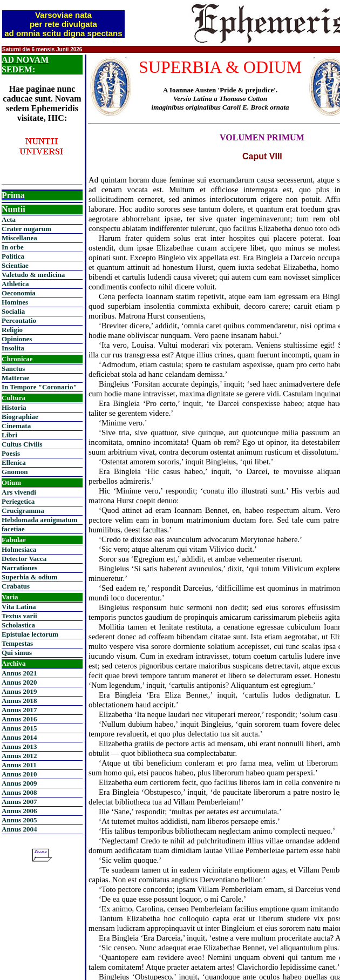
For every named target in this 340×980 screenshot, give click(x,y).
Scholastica (18, 625)
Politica (13, 256)
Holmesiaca (19, 549)
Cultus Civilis (22, 444)
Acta (9, 219)
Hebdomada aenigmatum (39, 520)
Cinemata (16, 426)
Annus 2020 (19, 682)
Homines (15, 302)
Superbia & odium (29, 577)
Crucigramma (23, 511)
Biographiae (20, 417)
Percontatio (19, 320)
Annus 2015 (19, 728)
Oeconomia (19, 293)
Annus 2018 (19, 701)
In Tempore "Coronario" (39, 387)
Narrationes (19, 568)
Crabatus (16, 586)
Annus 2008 (19, 792)
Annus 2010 (19, 774)
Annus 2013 (19, 746)
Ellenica (14, 462)
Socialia (13, 311)
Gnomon (15, 472)
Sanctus (13, 369)
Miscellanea (19, 238)
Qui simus (17, 653)
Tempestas (17, 643)
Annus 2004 (19, 829)
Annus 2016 (19, 719)
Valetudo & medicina (33, 275)
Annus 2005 (19, 820)
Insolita (13, 348)
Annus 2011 (19, 765)
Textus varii (19, 616)
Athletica (15, 284)
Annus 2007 (19, 802)
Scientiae (15, 265)
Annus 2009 (19, 783)
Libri (9, 435)
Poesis (11, 453)
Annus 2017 (19, 710)
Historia (14, 407)
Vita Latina (19, 607)
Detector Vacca (24, 559)
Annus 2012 (19, 756)
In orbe (13, 247)
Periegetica (18, 501)
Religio (12, 330)
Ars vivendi (19, 492)
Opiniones (17, 339)
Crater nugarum (26, 229)
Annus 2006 (19, 811)
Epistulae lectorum (30, 634)
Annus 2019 (19, 691)
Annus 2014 (19, 737)
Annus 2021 (19, 673)
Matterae (15, 378)
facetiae (13, 529)
